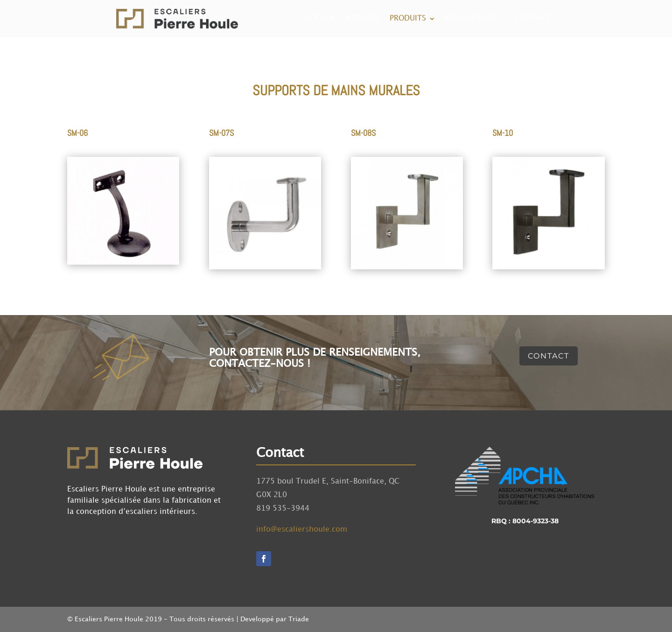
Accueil (320, 19)
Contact (533, 19)
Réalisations (470, 19)
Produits (408, 19)
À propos (363, 19)
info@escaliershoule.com (302, 530)
